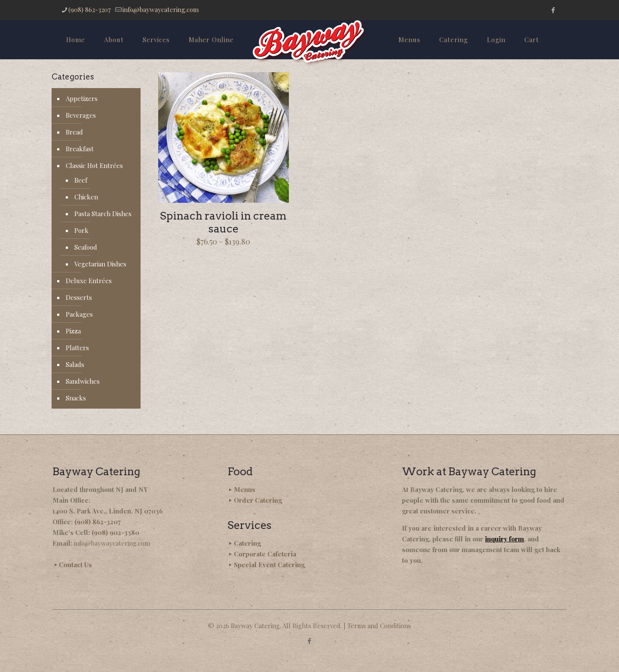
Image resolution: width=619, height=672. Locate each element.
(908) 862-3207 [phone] (90, 9)
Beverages (81, 115)
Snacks (76, 398)
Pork (81, 230)
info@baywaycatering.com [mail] (161, 9)
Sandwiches (83, 381)
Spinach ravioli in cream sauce (223, 222)
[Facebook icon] (553, 10)
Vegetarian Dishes (100, 264)
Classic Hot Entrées (94, 165)
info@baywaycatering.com (112, 543)
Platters (77, 348)
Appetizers (82, 98)
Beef (81, 180)
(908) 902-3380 (115, 532)
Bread (74, 132)
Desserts (79, 297)
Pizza (73, 331)
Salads (75, 364)
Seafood (86, 247)
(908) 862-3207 (98, 522)
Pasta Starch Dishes (103, 214)
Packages (79, 314)
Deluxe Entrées (89, 281)
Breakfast (80, 149)
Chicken (86, 197)
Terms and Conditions (379, 626)
